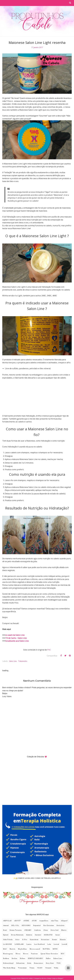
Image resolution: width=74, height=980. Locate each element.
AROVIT (17, 921)
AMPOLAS (7, 921)
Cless (46, 930)
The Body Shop (9, 968)
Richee (23, 958)
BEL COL (15, 925)
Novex (26, 954)
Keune (55, 940)
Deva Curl (55, 930)
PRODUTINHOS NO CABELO (25, 978)
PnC (49, 650)
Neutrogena (8, 954)
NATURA (46, 949)
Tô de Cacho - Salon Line (16, 638)
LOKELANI (19, 944)
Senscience (39, 963)
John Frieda (8, 940)
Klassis (63, 940)
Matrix (12, 949)
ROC (63, 954)
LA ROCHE (7, 944)
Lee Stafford (39, 944)
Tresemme (22, 968)
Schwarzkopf (8, 963)
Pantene (34, 954)
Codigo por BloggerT (58, 978)
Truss (32, 968)
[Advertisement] (37, 398)
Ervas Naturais (17, 935)
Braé (5, 930)
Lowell (64, 944)
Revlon (14, 958)
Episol (6, 935)
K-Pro (25, 940)
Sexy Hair (50, 963)
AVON (34, 921)
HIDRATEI (48, 935)
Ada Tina (55, 921)
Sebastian (20, 963)
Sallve (48, 958)
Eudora (29, 935)
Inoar (58, 935)
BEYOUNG (26, 925)
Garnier (38, 935)
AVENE (26, 921)
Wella (56, 968)
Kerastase (45, 940)
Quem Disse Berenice (49, 954)
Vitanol (48, 968)
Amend (6, 925)
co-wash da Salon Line (15, 635)
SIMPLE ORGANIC (36, 958)
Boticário (61, 925)
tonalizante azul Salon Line (17, 641)
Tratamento (23, 661)
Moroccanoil (35, 949)
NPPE (55, 949)
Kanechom (34, 940)
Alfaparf (64, 921)
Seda (29, 963)
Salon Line (13, 661)
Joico (17, 940)
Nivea (18, 954)
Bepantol (37, 925)
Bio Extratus (49, 925)
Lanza (29, 944)
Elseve (64, 930)
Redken (6, 958)
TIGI (59, 963)
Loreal (56, 944)
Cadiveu (38, 930)
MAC (5, 949)
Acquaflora (44, 921)
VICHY (40, 968)
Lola (49, 944)
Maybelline (22, 949)
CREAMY (28, 930)
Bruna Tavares (16, 930)
